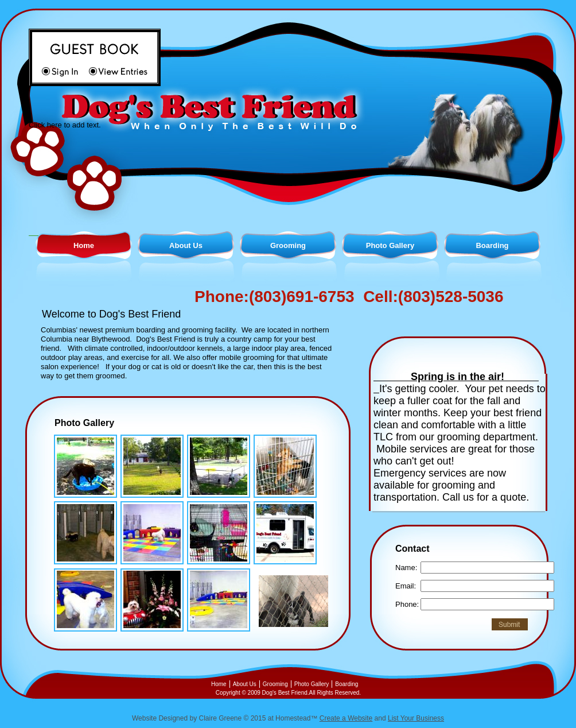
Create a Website (346, 718)
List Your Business (416, 718)
